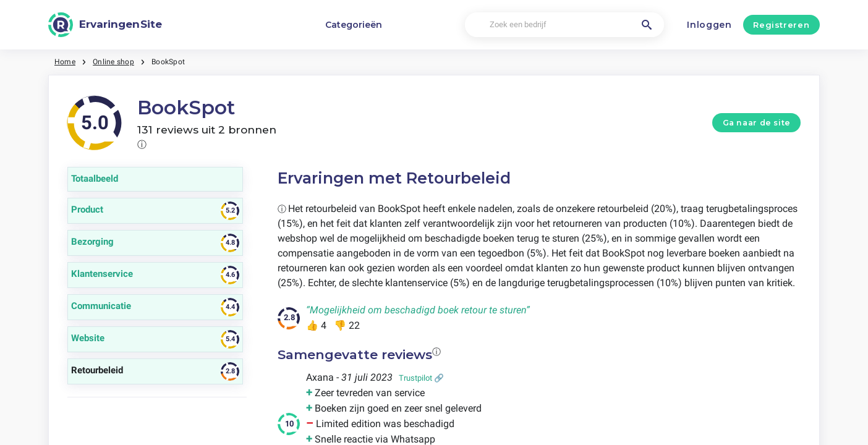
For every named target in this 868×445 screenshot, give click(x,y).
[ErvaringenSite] (105, 25)
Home (65, 62)
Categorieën (354, 25)
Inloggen (709, 25)
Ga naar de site (757, 123)
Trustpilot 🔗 (421, 378)
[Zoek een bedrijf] (564, 25)
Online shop (113, 62)
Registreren (781, 25)
